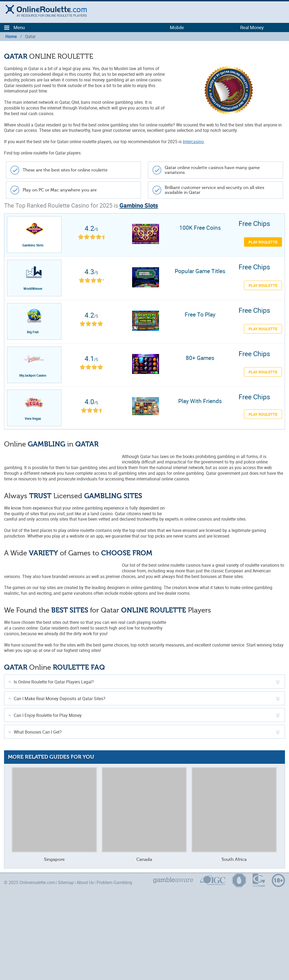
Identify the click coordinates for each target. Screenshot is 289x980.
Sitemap (66, 882)
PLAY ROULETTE (263, 285)
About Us (85, 882)
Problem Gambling (114, 882)
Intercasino (193, 142)
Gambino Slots (139, 205)
